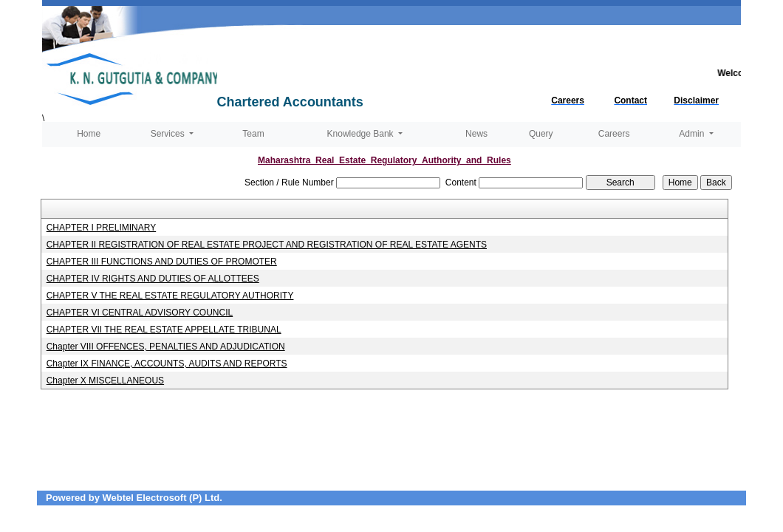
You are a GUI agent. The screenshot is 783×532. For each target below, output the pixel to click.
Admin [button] (693, 134)
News (476, 134)
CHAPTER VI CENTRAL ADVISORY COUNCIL (140, 313)
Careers (614, 134)
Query (541, 134)
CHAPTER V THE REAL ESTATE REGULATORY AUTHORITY (170, 296)
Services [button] (169, 134)
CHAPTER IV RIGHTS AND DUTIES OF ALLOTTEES (153, 279)
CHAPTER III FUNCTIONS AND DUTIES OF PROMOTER (162, 262)
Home (89, 134)
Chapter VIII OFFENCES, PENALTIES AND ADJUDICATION (166, 347)
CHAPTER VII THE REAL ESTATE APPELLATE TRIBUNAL (164, 330)
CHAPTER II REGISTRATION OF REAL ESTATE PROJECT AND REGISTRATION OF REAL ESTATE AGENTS (267, 245)
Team (253, 134)
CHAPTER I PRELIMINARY (101, 228)
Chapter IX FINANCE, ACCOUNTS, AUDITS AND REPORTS (167, 364)
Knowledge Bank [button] (362, 134)
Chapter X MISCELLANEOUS (105, 381)
